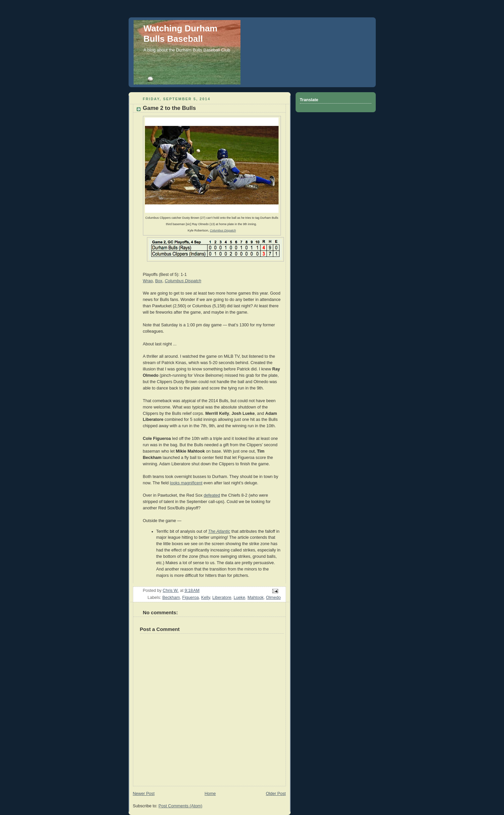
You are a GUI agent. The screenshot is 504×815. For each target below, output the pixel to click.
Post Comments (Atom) (181, 806)
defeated (212, 495)
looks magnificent (186, 483)
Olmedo (273, 598)
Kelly (205, 598)
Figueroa (191, 598)
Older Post (276, 794)
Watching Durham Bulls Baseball (181, 34)
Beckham (171, 598)
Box (159, 281)
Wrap (148, 281)
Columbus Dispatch (223, 230)
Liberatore (222, 598)
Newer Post (144, 794)
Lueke (239, 598)
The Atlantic (219, 531)
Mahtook (256, 598)
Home (210, 794)
